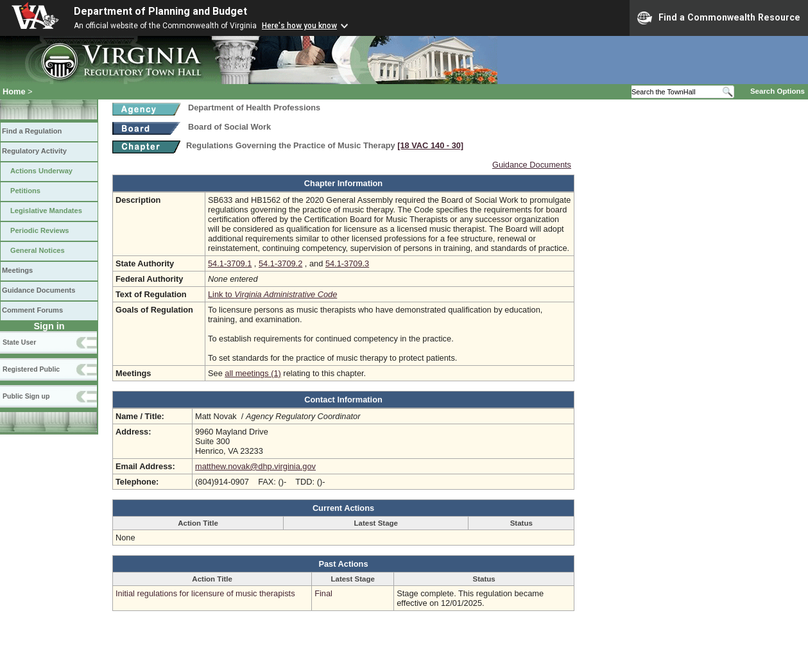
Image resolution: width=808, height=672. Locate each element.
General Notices (38, 250)
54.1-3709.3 (347, 263)
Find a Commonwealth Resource (719, 18)
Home (14, 91)
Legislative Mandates (46, 211)
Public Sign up (26, 396)
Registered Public (31, 369)
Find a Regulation (32, 131)
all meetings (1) (253, 373)
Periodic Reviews (40, 230)
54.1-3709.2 (280, 263)
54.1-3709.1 (230, 263)
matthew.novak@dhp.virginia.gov (255, 466)
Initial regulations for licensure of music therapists (205, 593)
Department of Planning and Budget (160, 11)
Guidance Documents (39, 290)
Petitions (25, 191)
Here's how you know (299, 26)
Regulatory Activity (34, 151)
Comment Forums (32, 310)
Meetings (17, 270)
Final (323, 593)
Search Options (778, 91)
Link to (272, 294)
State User (19, 342)
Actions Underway (41, 171)
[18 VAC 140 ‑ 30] (430, 145)
